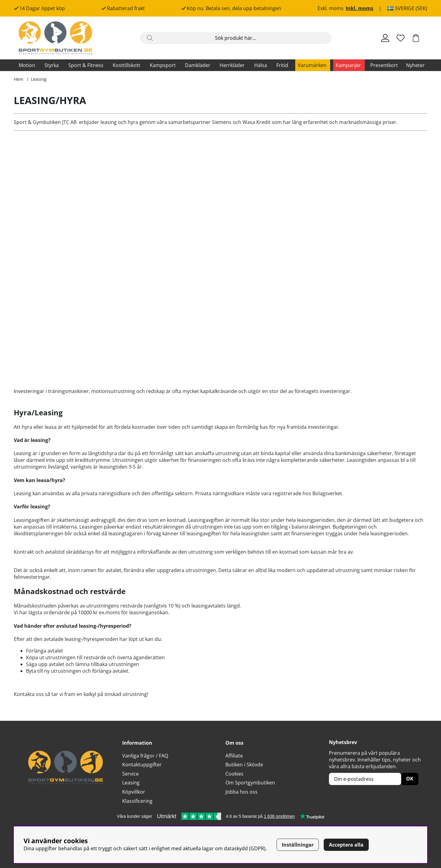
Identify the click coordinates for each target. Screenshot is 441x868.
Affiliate (234, 756)
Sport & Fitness (86, 65)
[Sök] (236, 38)
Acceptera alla (346, 845)
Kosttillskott (126, 65)
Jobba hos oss (241, 792)
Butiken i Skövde (244, 765)
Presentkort (384, 65)
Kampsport (163, 65)
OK (410, 779)
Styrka (52, 65)
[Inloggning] (385, 38)
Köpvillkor (134, 792)
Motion (27, 65)
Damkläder (198, 65)
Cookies (234, 774)
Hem (19, 79)
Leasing (39, 79)
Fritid (282, 65)
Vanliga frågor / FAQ (145, 756)
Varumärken (312, 65)
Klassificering (137, 801)
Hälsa (261, 65)
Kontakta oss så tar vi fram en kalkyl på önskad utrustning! (81, 694)
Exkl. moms (331, 8)
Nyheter (415, 65)
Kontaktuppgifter (142, 765)
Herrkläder (232, 65)
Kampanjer (348, 65)
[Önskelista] (401, 38)
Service (130, 774)
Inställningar (298, 845)
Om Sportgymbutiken (250, 783)
